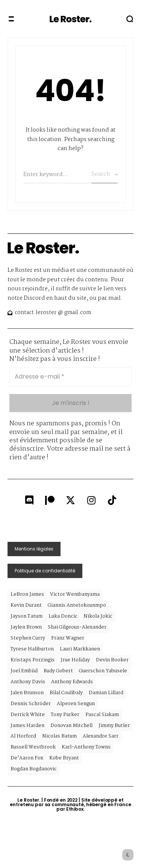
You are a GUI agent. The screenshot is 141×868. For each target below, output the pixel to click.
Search (101, 174)
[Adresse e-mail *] (70, 377)
